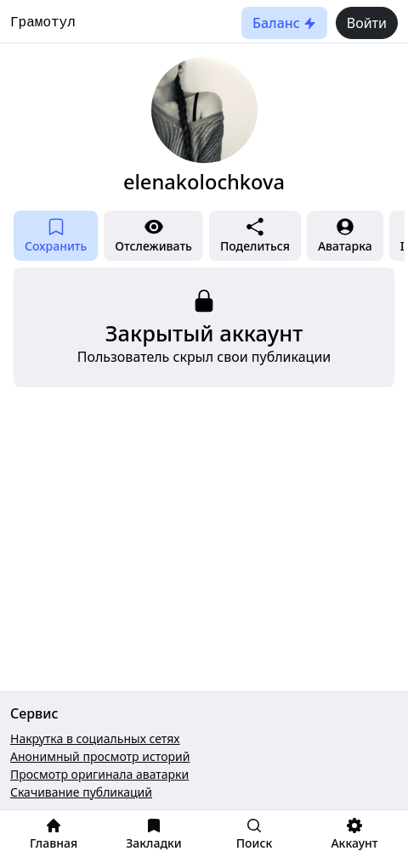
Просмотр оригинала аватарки (99, 774)
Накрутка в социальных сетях (95, 738)
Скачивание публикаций (81, 792)
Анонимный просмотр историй (100, 756)
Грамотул (43, 23)
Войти (367, 23)
